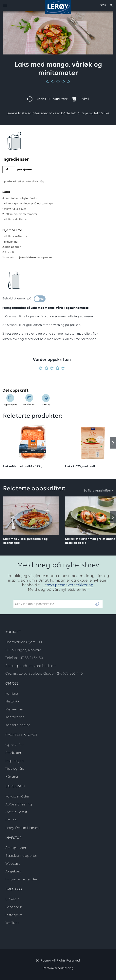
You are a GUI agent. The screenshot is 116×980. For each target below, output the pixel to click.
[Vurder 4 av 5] (57, 369)
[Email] (54, 604)
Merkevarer (14, 710)
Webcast (13, 864)
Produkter (13, 753)
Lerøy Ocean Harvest (23, 828)
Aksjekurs (13, 872)
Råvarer (12, 777)
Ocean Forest (16, 812)
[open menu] (5, 5)
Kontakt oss (15, 717)
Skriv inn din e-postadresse (33, 598)
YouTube (12, 923)
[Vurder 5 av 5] (63, 369)
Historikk (12, 702)
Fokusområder (17, 797)
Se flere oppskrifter (97, 491)
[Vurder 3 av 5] (52, 369)
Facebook (14, 907)
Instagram (14, 915)
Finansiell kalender (21, 879)
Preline (11, 820)
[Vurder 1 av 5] (41, 369)
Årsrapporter (16, 848)
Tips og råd (15, 769)
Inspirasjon (15, 761)
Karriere (12, 694)
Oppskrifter (14, 745)
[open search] (106, 5)
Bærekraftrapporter (21, 856)
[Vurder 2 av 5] (46, 369)
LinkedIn (12, 899)
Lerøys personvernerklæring (68, 585)
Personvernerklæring (58, 968)
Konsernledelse (18, 725)
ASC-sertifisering (19, 805)
